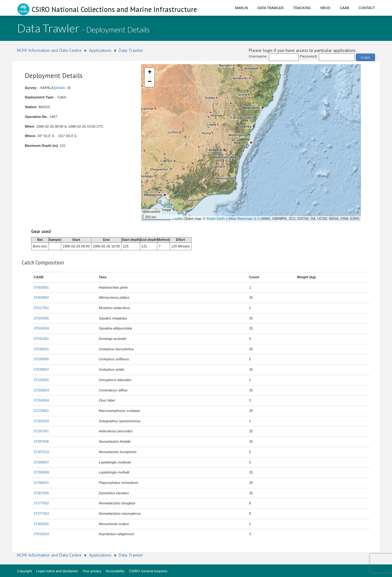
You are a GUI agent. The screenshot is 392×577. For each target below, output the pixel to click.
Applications (100, 50)
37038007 (41, 369)
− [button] (150, 82)
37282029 (41, 421)
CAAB (345, 8)
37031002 (41, 339)
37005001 (41, 287)
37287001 (41, 431)
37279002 (41, 411)
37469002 (41, 297)
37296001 (41, 483)
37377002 (41, 503)
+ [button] (150, 73)
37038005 (41, 359)
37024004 (41, 328)
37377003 (41, 513)
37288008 (41, 472)
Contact (367, 8)
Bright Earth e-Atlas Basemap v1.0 (233, 219)
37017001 (41, 308)
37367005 (41, 493)
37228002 (41, 380)
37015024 (41, 534)
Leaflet (178, 219)
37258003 (41, 390)
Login (365, 57)
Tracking (302, 8)
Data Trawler (271, 8)
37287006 (41, 441)
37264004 (41, 400)
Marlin (242, 8)
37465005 (41, 524)
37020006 (41, 318)
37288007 (41, 462)
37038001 (41, 349)
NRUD (325, 8)
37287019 (41, 452)
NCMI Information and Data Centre (49, 50)
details (60, 88)
